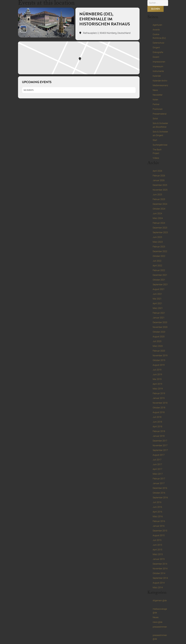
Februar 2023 (159, 247)
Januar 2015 (159, 559)
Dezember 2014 (160, 564)
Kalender (157, 76)
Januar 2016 (159, 526)
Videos (156, 158)
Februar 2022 (159, 270)
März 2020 (158, 346)
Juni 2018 (157, 422)
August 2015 (159, 535)
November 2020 (160, 327)
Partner (156, 104)
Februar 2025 (159, 199)
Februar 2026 (159, 176)
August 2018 (159, 412)
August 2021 (159, 289)
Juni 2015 (157, 545)
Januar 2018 (159, 436)
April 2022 (157, 266)
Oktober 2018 (159, 408)
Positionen (158, 109)
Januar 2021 (159, 318)
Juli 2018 (157, 417)
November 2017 (160, 445)
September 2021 (160, 285)
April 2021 (157, 303)
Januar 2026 (159, 180)
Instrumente (158, 71)
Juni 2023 (157, 237)
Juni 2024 (157, 214)
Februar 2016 (159, 521)
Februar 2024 (159, 223)
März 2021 (158, 308)
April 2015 (157, 550)
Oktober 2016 (159, 493)
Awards (156, 30)
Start (155, 140)
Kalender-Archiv (160, 81)
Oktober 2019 (159, 360)
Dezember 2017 (160, 441)
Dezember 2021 (160, 275)
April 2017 (157, 469)
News (155, 90)
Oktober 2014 (159, 573)
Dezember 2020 (160, 322)
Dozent (156, 57)
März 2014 (158, 588)
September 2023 (160, 232)
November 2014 (160, 569)
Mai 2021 (157, 299)
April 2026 (157, 171)
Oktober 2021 (159, 280)
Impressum (158, 66)
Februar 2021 (159, 313)
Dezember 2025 (160, 185)
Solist (155, 119)
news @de (158, 622)
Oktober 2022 (159, 256)
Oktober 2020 (159, 332)
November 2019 (160, 356)
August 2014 (159, 583)
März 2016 (158, 517)
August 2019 (159, 365)
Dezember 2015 (160, 531)
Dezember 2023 (160, 228)
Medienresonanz (160, 85)
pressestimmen (160, 627)
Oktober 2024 (159, 209)
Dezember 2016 (160, 488)
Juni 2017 (157, 464)
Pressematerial (160, 114)
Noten (155, 100)
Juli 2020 (157, 341)
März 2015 (158, 554)
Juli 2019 (157, 370)
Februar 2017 (159, 479)
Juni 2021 (157, 294)
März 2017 (158, 474)
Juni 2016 (157, 507)
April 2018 (157, 427)
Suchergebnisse (160, 145)
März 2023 (158, 242)
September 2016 (160, 498)
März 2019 (158, 389)
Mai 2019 (157, 379)
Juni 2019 (157, 374)
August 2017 (159, 455)
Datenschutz (158, 43)
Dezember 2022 (160, 251)
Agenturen (157, 25)
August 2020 (159, 337)
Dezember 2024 (160, 204)
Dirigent (156, 48)
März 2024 (158, 218)
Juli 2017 (157, 460)
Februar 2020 (159, 351)
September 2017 (160, 450)
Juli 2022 (157, 261)
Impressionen (159, 62)
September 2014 (160, 578)
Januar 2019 (159, 398)
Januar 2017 (159, 483)
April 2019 (157, 384)
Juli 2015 (157, 540)
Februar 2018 (159, 431)
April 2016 (157, 512)
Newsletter (158, 95)
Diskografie (158, 52)
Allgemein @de (160, 601)
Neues (156, 617)
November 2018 (160, 403)
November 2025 (160, 190)
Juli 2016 (157, 502)
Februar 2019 (159, 393)
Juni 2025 (157, 195)
